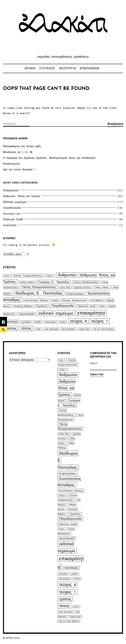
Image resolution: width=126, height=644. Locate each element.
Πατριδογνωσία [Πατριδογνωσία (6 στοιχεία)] (63, 306)
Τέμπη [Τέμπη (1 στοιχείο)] (102, 306)
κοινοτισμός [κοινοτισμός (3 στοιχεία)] (11, 322)
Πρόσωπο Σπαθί (13, 219)
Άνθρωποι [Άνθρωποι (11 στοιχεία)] (67, 275)
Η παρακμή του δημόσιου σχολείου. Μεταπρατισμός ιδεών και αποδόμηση (49, 158)
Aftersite (13, 638)
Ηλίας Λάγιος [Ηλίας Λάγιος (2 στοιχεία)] (102, 287)
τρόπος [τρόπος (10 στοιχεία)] (11, 328)
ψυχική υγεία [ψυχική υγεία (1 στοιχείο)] (84, 329)
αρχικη (30, 68)
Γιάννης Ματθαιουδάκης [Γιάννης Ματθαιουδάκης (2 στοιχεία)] (86, 282)
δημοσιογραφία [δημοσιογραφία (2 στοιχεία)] (27, 314)
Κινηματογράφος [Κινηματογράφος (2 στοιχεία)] (75, 294)
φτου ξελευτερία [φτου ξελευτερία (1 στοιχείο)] (51, 329)
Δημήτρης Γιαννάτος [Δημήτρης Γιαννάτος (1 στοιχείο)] (83, 288)
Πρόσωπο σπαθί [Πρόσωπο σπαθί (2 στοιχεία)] (87, 306)
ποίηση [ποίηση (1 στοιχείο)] (63, 322)
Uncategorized (12, 214)
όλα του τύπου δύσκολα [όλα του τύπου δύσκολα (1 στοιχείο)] (104, 329)
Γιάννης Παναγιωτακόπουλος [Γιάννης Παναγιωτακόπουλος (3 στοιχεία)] (39, 287)
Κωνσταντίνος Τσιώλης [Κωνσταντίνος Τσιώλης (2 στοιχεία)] (36, 300)
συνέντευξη (10, 225)
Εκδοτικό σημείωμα (15, 202)
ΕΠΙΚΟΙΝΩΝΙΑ (90, 68)
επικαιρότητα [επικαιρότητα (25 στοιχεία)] (91, 313)
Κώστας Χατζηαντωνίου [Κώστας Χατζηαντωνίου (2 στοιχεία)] (75, 300)
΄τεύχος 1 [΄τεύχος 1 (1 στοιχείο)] (50, 276)
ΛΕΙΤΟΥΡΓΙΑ (67, 68)
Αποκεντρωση (11, 164)
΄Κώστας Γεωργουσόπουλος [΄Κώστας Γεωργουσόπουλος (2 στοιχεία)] (27, 276)
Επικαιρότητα (11, 190)
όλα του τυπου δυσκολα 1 (19, 169)
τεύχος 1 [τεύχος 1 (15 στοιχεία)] (100, 321)
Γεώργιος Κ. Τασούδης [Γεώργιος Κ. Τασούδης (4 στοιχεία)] (54, 282)
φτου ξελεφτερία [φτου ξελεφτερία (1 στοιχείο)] (68, 329)
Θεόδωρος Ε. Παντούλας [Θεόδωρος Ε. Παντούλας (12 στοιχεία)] (39, 293)
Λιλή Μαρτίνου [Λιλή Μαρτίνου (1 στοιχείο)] (97, 300)
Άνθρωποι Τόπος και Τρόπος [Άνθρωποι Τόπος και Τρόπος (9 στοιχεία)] (67, 388)
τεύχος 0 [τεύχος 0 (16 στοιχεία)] (78, 321)
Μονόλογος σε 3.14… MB (18, 152)
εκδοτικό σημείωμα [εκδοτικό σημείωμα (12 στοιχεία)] (56, 313)
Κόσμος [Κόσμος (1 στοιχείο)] (55, 300)
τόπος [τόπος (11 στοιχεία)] (26, 328)
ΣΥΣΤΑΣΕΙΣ (47, 68)
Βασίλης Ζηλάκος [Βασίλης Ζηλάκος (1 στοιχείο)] (27, 282)
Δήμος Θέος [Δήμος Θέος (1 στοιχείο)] (65, 288)
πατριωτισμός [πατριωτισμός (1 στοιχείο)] (50, 322)
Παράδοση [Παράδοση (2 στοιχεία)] (42, 306)
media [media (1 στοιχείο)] (7, 276)
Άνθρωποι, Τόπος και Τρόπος (22, 196)
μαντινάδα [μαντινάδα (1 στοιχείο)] (26, 322)
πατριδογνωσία (12, 208)
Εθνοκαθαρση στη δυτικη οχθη (22, 146)
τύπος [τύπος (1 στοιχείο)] (38, 329)
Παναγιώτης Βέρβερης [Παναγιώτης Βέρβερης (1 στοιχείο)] (23, 306)
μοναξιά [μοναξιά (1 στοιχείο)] (38, 322)
